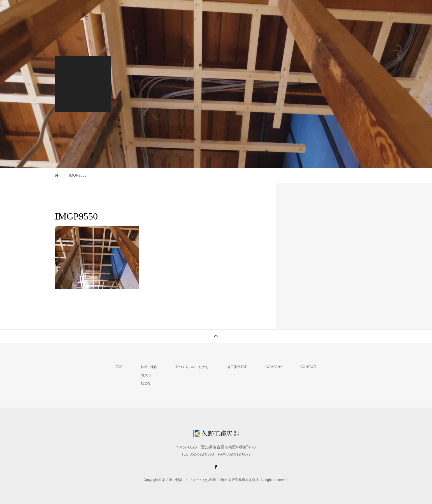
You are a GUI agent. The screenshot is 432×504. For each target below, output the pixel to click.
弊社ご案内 (217, 10)
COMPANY (274, 367)
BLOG (145, 384)
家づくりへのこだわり (262, 10)
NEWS (146, 375)
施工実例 (305, 10)
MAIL (365, 10)
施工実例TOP (237, 367)
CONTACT (308, 367)
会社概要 (336, 10)
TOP (188, 10)
